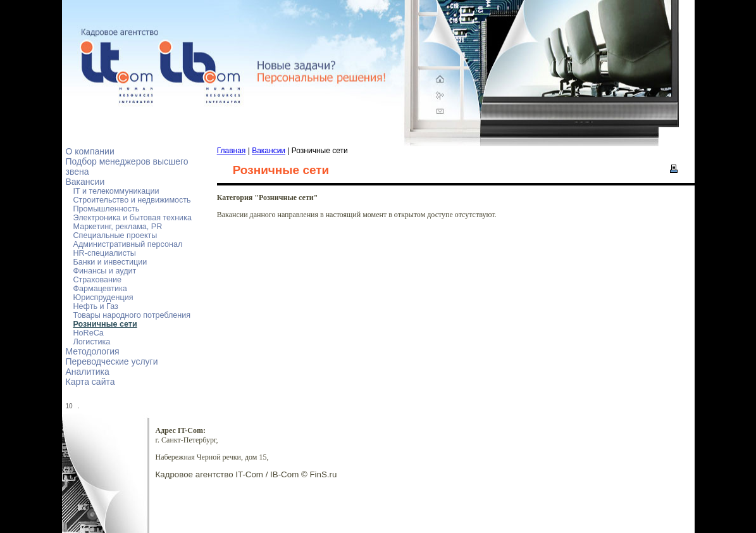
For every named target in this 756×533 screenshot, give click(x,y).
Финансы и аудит (105, 271)
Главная (232, 151)
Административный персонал (128, 244)
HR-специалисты (105, 253)
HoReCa (89, 333)
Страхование (98, 280)
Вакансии (85, 182)
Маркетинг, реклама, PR (118, 227)
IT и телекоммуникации (116, 191)
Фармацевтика (100, 289)
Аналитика (88, 372)
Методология (93, 351)
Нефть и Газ (96, 306)
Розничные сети (105, 324)
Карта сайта (90, 382)
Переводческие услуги (112, 361)
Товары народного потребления (132, 315)
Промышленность (107, 209)
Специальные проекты (115, 235)
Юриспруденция (103, 298)
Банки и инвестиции (110, 262)
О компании (90, 151)
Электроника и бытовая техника (133, 218)
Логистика (92, 342)
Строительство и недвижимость (132, 200)
